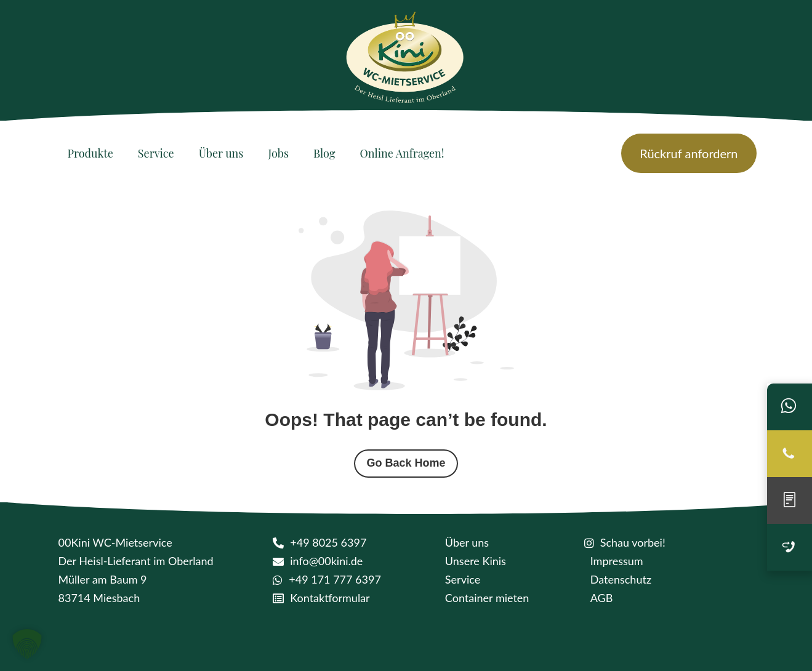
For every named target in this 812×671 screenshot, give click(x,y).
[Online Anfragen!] (402, 153)
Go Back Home (406, 463)
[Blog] (324, 153)
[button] (27, 644)
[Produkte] (90, 153)
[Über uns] (221, 153)
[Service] (156, 153)
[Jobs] (278, 153)
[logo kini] (406, 61)
